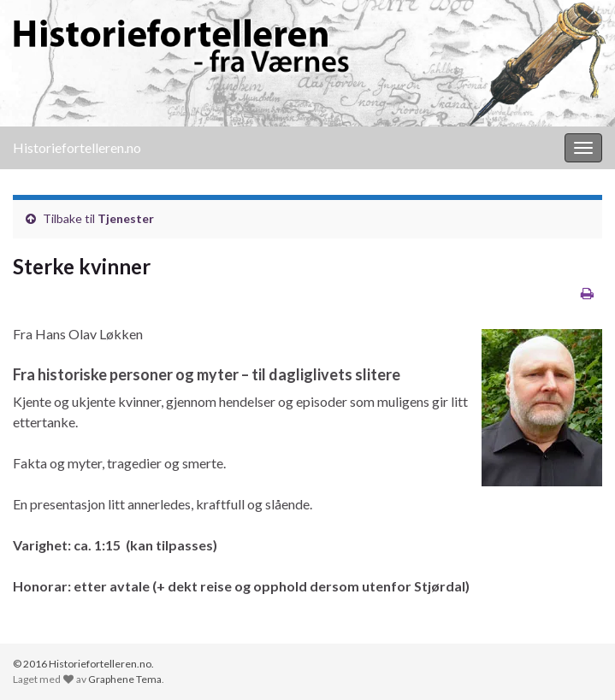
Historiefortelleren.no (77, 147)
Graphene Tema (125, 679)
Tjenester (126, 218)
